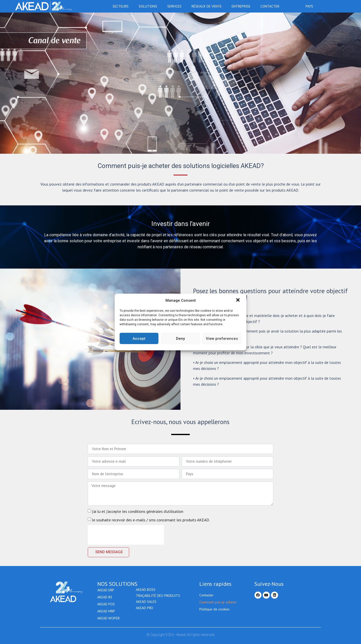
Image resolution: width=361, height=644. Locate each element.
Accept (139, 339)
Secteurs (122, 6)
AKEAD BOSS (146, 590)
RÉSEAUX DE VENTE (208, 6)
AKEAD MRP (106, 611)
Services (176, 6)
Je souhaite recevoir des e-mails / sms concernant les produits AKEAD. (151, 520)
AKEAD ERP (106, 590)
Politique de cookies (214, 609)
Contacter (270, 6)
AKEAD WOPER (108, 618)
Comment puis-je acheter (218, 602)
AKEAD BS (105, 597)
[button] (238, 300)
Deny (180, 339)
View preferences (222, 339)
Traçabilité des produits (158, 597)
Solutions (149, 6)
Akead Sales (146, 604)
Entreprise (242, 6)
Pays (311, 6)
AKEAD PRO (145, 611)
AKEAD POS (106, 604)
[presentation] (126, 535)
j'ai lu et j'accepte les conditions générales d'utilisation (138, 511)
